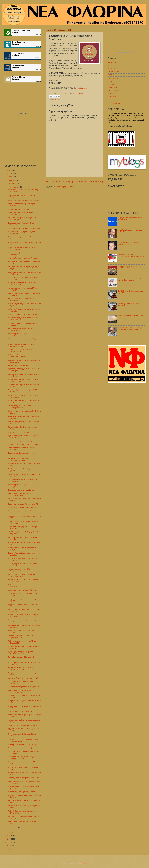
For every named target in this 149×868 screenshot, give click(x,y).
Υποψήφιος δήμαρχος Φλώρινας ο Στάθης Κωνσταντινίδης (130, 231)
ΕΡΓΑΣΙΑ (111, 81)
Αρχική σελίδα (73, 182)
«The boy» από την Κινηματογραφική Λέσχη (24, 778)
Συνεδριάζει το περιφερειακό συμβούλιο (22, 748)
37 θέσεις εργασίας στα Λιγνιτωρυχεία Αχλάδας (25, 687)
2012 (9, 842)
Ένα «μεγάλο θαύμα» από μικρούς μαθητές (23, 258)
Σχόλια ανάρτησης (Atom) (65, 187)
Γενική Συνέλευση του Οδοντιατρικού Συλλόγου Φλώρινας (21, 658)
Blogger (85, 863)
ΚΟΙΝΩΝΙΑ (59, 100)
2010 (9, 849)
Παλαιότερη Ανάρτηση (92, 182)
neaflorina (116, 103)
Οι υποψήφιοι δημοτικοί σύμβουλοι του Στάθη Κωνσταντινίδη (130, 280)
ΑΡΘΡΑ (110, 66)
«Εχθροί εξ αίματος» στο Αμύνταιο (20, 711)
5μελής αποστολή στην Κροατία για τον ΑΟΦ (24, 504)
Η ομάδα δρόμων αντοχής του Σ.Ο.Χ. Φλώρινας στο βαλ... (21, 345)
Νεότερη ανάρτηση (55, 182)
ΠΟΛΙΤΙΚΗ (112, 94)
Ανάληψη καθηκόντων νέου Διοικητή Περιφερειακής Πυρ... (21, 668)
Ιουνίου (11, 173)
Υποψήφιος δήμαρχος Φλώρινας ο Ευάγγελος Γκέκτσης (130, 243)
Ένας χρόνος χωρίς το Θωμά (18, 432)
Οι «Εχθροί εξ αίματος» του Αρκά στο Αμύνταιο (25, 314)
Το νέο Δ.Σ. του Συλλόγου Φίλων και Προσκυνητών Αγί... (21, 637)
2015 (9, 832)
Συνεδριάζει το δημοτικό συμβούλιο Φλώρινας (24, 590)
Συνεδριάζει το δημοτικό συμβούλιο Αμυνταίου (24, 228)
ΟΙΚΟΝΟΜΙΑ (112, 87)
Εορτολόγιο (23, 113)
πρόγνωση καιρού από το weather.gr (126, 53)
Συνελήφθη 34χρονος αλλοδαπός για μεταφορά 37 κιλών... (21, 758)
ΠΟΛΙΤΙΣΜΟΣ (113, 97)
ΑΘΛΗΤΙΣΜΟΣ (113, 63)
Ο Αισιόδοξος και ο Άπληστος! (19, 209)
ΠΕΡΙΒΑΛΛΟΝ (113, 91)
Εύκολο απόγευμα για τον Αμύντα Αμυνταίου (24, 678)
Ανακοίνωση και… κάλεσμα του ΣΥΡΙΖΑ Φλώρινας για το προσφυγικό (131, 255)
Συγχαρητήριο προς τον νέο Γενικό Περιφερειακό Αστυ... (20, 350)
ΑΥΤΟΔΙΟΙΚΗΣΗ (114, 72)
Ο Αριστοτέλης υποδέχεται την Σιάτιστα (22, 792)
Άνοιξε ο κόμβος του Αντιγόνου (19, 365)
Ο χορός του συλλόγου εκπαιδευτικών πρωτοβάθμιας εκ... (21, 249)
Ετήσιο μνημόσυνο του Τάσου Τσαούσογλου (24, 200)
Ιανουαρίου (13, 828)
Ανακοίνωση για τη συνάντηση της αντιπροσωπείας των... (20, 459)
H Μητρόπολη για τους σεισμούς (129, 267)
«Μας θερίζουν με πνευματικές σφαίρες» (22, 725)
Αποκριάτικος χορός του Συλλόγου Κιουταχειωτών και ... (20, 407)
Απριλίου (12, 180)
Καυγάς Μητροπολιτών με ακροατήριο (131, 315)
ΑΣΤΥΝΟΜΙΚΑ (113, 69)
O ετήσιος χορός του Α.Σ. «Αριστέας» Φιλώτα (24, 507)
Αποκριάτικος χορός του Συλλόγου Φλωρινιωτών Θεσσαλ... (20, 570)
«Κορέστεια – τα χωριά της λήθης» (20, 441)
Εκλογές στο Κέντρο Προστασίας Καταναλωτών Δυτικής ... (20, 356)
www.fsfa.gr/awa (81, 88)
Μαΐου (11, 177)
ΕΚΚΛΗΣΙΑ (112, 75)
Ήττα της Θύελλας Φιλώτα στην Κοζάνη (22, 745)
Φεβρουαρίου (14, 187)
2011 (9, 846)
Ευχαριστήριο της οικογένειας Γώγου (21, 490)
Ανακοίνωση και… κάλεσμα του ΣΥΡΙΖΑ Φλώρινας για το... (22, 196)
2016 (9, 171)
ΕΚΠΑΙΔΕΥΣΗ (113, 78)
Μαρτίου (12, 184)
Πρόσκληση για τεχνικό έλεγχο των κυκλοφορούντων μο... (20, 653)
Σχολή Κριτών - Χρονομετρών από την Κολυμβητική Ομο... (22, 454)
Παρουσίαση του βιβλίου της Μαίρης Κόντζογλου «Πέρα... (21, 494)
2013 (9, 839)
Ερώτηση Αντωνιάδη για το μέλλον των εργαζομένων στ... (22, 575)
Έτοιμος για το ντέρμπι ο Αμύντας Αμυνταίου (24, 444)
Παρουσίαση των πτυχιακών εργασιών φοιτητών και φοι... (22, 691)
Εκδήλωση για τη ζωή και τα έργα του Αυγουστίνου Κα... (21, 299)
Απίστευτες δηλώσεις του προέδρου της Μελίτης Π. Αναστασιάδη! (130, 329)
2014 (9, 836)
